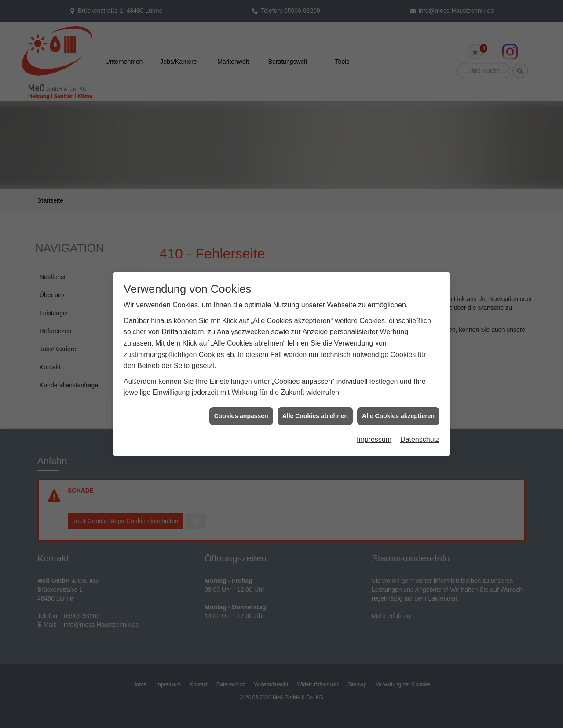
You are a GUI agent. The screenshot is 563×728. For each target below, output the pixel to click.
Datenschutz (420, 407)
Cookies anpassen (241, 383)
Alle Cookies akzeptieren (398, 383)
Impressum (374, 407)
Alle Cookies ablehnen (315, 383)
